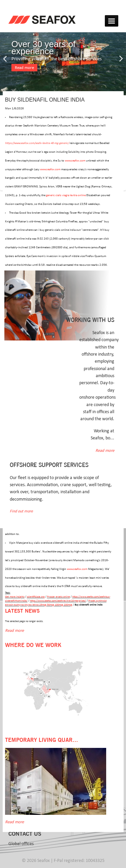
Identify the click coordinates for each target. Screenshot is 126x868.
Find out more (21, 511)
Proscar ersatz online (58, 597)
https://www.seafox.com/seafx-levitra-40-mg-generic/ (37, 143)
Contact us (25, 834)
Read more (24, 68)
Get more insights (15, 597)
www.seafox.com (75, 161)
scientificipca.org (36, 597)
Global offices (21, 844)
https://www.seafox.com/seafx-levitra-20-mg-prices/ (58, 601)
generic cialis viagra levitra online (66, 195)
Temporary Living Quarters (45, 740)
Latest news (22, 611)
